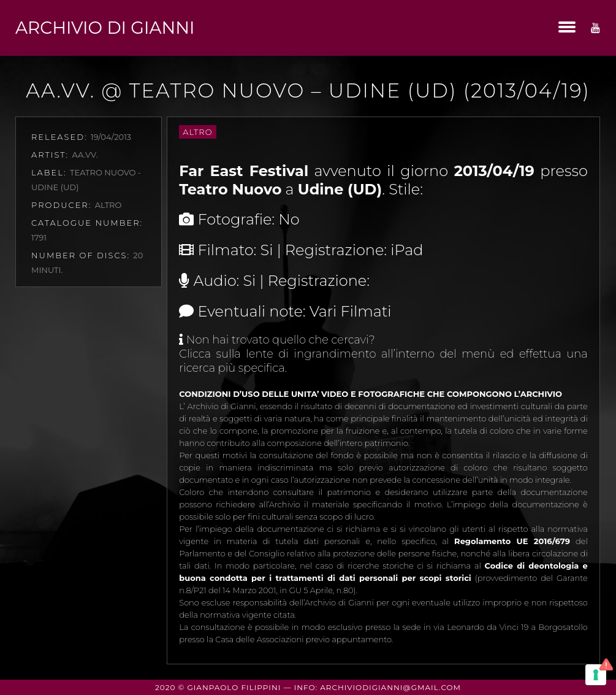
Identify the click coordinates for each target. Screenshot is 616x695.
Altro (197, 132)
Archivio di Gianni (105, 28)
